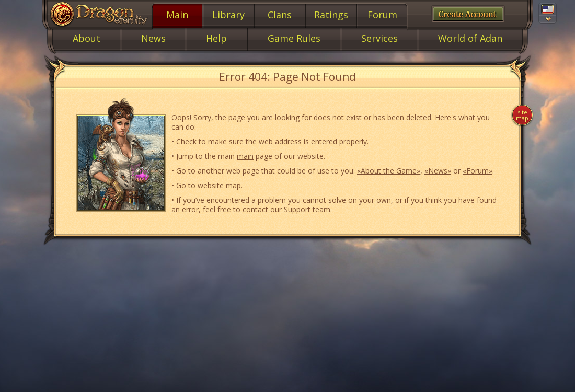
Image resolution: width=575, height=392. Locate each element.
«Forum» (478, 171)
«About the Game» (389, 171)
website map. (220, 185)
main (245, 156)
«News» (438, 171)
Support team (307, 209)
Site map (522, 115)
